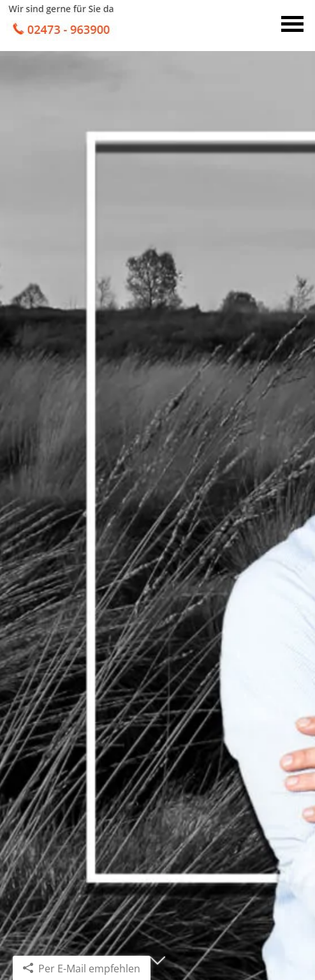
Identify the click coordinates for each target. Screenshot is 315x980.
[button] (157, 966)
